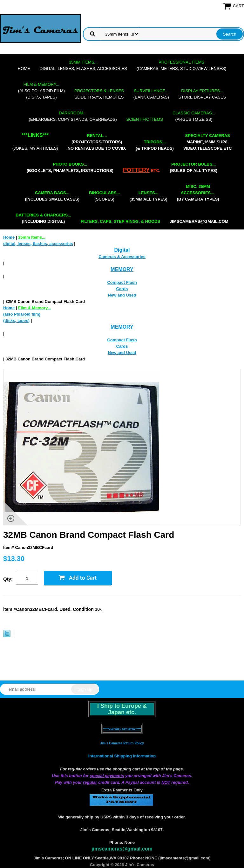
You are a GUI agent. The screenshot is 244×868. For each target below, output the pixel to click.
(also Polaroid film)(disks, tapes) (41, 91)
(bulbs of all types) (194, 167)
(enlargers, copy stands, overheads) (73, 116)
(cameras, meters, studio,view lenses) (181, 65)
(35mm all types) (149, 196)
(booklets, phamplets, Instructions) (70, 167)
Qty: (8, 579)
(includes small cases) (52, 196)
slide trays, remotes (99, 94)
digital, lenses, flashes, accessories (83, 65)
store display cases (202, 94)
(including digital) (43, 218)
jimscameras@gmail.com (199, 221)
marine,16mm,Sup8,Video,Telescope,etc (207, 142)
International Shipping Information (122, 756)
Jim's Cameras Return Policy (122, 743)
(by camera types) (198, 193)
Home (24, 68)
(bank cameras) (151, 94)
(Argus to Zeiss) (194, 116)
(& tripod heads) (155, 145)
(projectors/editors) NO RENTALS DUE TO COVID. (97, 142)
